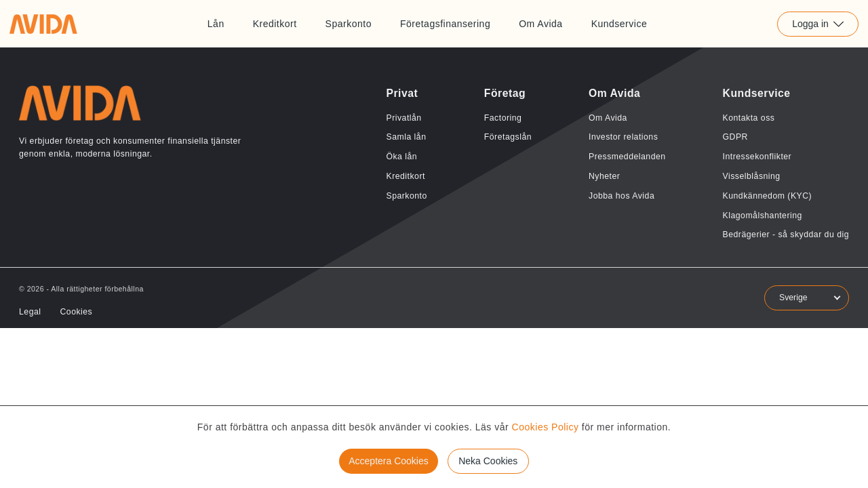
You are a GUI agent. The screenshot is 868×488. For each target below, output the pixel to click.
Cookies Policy (546, 427)
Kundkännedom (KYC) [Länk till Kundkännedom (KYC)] (768, 196)
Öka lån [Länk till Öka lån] (401, 157)
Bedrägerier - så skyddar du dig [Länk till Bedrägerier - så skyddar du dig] (786, 235)
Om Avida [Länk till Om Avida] (540, 24)
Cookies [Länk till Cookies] (76, 312)
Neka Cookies (488, 461)
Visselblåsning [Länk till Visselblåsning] (752, 176)
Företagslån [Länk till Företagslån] (508, 137)
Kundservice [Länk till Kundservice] (619, 24)
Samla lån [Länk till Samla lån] (406, 137)
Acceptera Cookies (389, 461)
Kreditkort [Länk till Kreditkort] (275, 24)
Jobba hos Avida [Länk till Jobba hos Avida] (622, 196)
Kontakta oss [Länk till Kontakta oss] (749, 118)
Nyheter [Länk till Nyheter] (604, 176)
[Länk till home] (43, 24)
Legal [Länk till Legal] (30, 312)
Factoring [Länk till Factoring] (503, 118)
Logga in (818, 24)
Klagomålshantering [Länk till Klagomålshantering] (763, 216)
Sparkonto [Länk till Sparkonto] (349, 24)
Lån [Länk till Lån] (216, 24)
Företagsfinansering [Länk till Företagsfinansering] (445, 24)
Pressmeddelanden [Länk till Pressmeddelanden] (627, 157)
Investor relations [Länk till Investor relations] (623, 137)
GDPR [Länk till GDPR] (735, 137)
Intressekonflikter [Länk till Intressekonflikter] (757, 157)
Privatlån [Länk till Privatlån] (403, 118)
